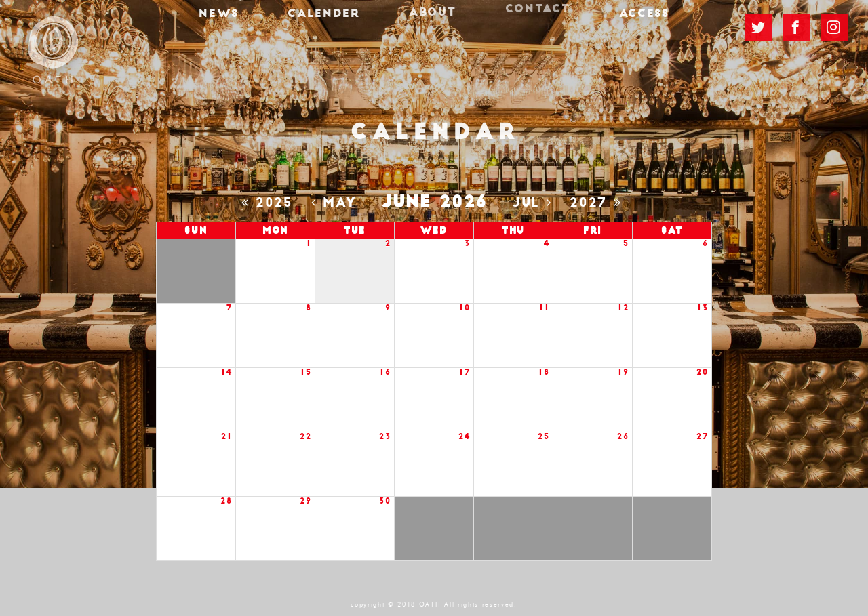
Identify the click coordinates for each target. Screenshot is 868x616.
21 (226, 437)
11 (544, 308)
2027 (599, 203)
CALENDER (336, 24)
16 (385, 372)
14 (226, 372)
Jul (535, 203)
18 (544, 372)
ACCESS (619, 26)
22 (305, 437)
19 (623, 372)
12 (623, 308)
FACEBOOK (796, 26)
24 (464, 437)
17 (465, 372)
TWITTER (759, 27)
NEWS (244, 26)
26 (623, 437)
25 (544, 437)
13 (703, 308)
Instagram (834, 24)
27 (702, 437)
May (337, 203)
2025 (271, 203)
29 (305, 501)
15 (306, 372)
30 (385, 501)
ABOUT (432, 20)
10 (465, 308)
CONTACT (525, 14)
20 (702, 372)
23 (385, 437)
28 (226, 501)
